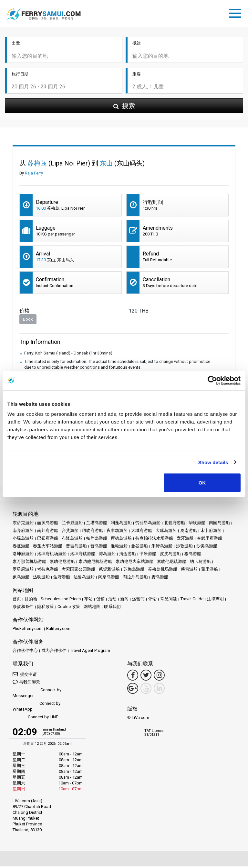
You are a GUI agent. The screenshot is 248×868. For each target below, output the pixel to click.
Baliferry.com (58, 630)
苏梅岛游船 (134, 571)
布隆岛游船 (72, 540)
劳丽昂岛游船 (148, 524)
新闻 (124, 600)
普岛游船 (99, 548)
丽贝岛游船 (48, 524)
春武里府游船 (210, 540)
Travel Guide (192, 600)
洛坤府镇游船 (83, 555)
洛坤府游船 (23, 555)
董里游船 (210, 571)
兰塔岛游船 (97, 524)
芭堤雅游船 (109, 571)
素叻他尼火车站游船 (134, 563)
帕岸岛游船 (97, 540)
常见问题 (169, 600)
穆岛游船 (193, 555)
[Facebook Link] (133, 677)
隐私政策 (46, 608)
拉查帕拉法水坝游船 (154, 540)
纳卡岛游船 (200, 563)
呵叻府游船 (93, 532)
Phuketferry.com (28, 630)
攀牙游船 (185, 540)
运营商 (138, 600)
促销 (100, 600)
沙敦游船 (184, 548)
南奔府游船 (23, 532)
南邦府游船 (48, 532)
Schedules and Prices (61, 600)
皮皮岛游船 (170, 555)
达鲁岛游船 (84, 579)
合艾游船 (70, 532)
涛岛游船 (107, 555)
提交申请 (25, 676)
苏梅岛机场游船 (163, 571)
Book (28, 321)
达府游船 (62, 579)
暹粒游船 (119, 548)
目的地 (31, 600)
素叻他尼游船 (62, 563)
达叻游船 (41, 579)
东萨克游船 (23, 524)
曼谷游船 (139, 548)
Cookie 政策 (69, 608)
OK (202, 483)
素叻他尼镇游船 (172, 563)
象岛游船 (21, 579)
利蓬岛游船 (121, 524)
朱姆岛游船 (162, 548)
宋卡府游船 (211, 532)
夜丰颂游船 (117, 532)
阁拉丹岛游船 (135, 579)
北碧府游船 (175, 524)
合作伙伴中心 (25, 652)
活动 (112, 600)
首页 (17, 600)
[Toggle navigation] (237, 13)
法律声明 (215, 600)
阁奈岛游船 (109, 579)
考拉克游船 (48, 571)
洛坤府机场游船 (52, 555)
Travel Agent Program (90, 652)
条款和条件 (23, 608)
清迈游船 (128, 555)
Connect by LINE (35, 719)
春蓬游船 (21, 548)
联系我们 (112, 608)
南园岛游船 (219, 524)
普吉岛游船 (76, 548)
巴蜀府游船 (48, 540)
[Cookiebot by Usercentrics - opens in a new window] (212, 380)
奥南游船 (189, 532)
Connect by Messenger (37, 694)
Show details (213, 462)
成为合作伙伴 (54, 652)
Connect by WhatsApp (36, 708)
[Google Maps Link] (133, 690)
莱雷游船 (189, 571)
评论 (152, 600)
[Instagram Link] (159, 677)
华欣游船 (197, 524)
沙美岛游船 (207, 548)
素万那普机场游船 (29, 563)
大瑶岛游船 (166, 532)
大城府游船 (142, 532)
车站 (88, 600)
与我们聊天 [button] (26, 683)
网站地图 (92, 608)
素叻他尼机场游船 (95, 563)
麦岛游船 (160, 579)
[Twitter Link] (146, 677)
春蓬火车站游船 (48, 548)
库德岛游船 (121, 540)
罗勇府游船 (23, 571)
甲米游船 (148, 555)
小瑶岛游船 (23, 540)
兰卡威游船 (72, 524)
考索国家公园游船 (78, 571)
